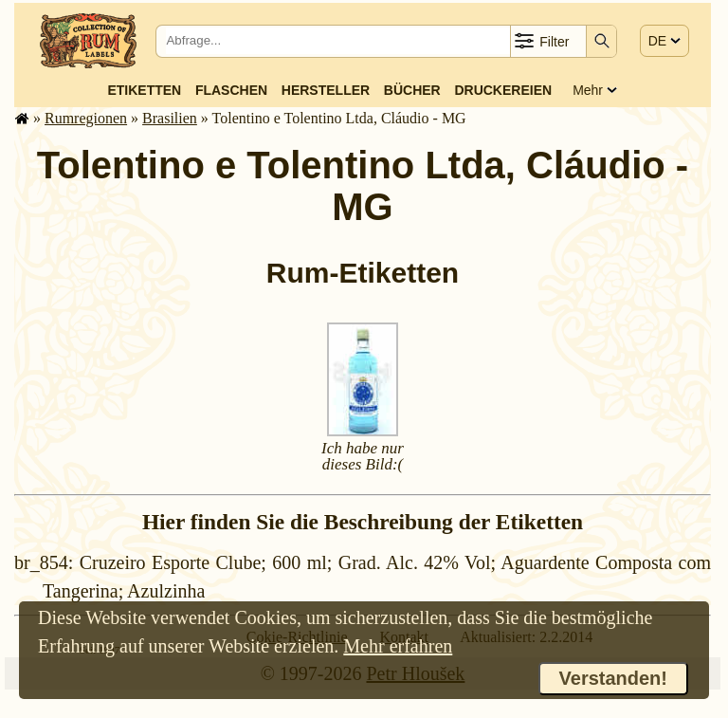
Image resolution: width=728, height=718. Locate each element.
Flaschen (231, 90)
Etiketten (144, 90)
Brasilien (170, 118)
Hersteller (326, 90)
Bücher (412, 90)
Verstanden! (613, 678)
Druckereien (503, 90)
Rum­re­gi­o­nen (86, 118)
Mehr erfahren (398, 646)
